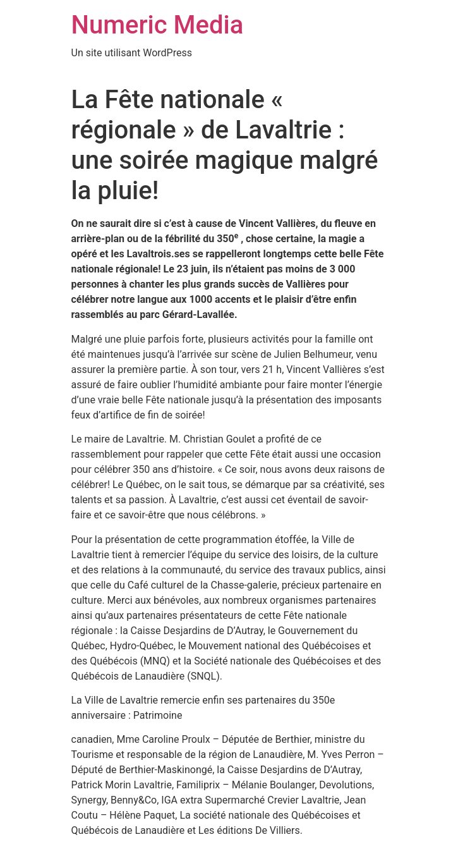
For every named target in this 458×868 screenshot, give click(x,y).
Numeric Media (158, 25)
